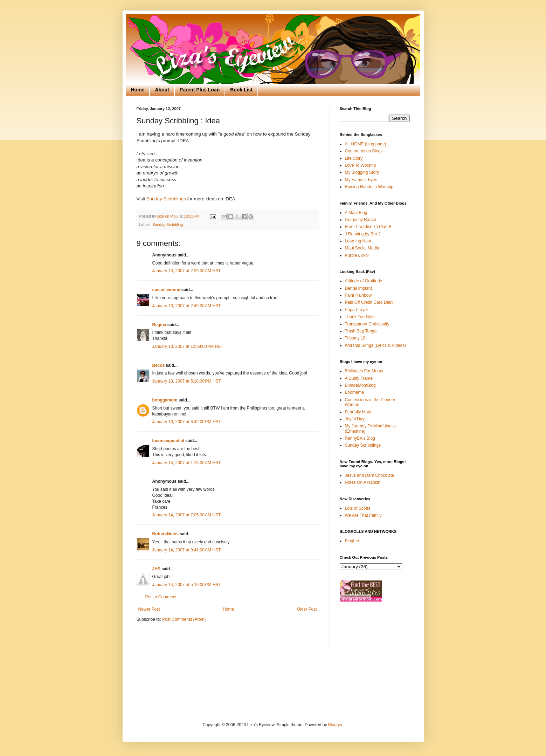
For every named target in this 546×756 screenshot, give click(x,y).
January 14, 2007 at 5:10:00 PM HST (187, 585)
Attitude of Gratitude (364, 281)
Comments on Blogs (364, 151)
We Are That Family (363, 515)
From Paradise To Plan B (368, 227)
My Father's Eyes (361, 180)
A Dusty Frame (359, 378)
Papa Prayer (357, 310)
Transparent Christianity (367, 324)
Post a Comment (161, 597)
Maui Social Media (362, 248)
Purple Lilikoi (357, 255)
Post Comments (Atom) (184, 619)
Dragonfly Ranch (361, 220)
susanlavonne (166, 290)
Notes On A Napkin (363, 482)
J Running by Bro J (363, 234)
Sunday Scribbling (168, 225)
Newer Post (149, 609)
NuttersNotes (165, 534)
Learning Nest (358, 241)
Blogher (352, 541)
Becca (158, 365)
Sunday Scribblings (167, 199)
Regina (159, 325)
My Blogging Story (362, 172)
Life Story (354, 158)
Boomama (355, 392)
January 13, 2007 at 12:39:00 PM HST (188, 346)
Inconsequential (168, 441)
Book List (241, 90)
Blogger (335, 725)
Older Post (307, 609)
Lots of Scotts (358, 508)
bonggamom (165, 400)
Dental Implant (358, 288)
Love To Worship (361, 165)
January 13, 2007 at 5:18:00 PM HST (187, 381)
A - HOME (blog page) (366, 144)
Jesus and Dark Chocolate (370, 475)
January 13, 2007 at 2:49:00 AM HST (187, 306)
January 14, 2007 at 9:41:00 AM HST (187, 550)
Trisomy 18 (355, 338)
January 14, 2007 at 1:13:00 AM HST (187, 463)
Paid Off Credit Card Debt (369, 302)
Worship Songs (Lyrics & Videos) (376, 345)
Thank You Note (360, 317)
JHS (156, 569)
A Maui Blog (356, 213)
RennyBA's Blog (360, 438)
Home (138, 90)
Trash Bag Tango (361, 331)
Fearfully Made (359, 412)
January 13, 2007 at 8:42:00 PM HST (187, 422)
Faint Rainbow (358, 295)
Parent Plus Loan (200, 90)
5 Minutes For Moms (364, 371)
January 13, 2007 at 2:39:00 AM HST (187, 271)
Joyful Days (356, 419)
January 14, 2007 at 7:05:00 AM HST (187, 515)
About (162, 90)
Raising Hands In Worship (369, 187)
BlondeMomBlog (360, 385)
